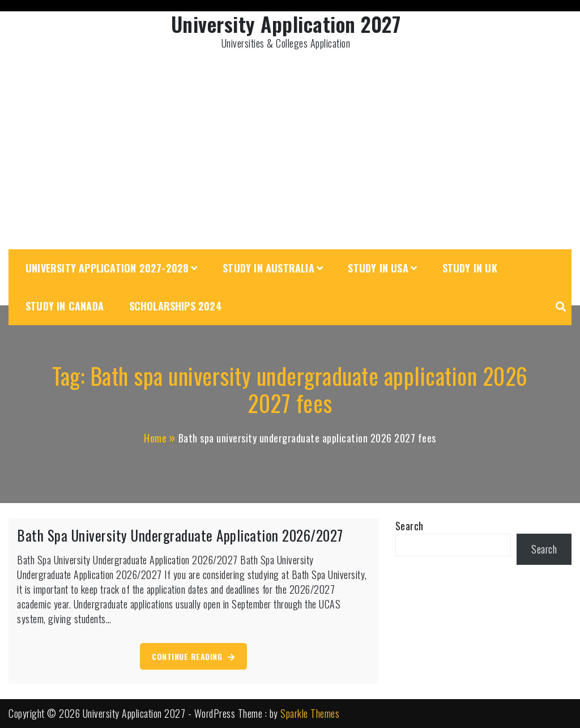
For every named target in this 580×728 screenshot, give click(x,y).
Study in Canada (65, 306)
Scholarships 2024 (176, 306)
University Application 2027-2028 (107, 268)
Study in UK (470, 268)
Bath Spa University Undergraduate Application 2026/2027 (180, 535)
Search (410, 526)
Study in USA (378, 268)
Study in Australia (268, 268)
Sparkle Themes (310, 713)
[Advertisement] (290, 153)
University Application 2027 (286, 24)
